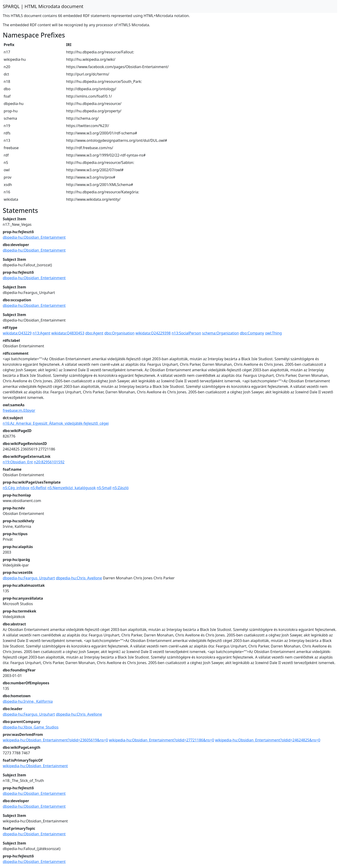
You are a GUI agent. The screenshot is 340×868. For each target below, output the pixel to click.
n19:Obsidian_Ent (18, 462)
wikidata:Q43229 (17, 333)
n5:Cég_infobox (16, 488)
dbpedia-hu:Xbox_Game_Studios (31, 727)
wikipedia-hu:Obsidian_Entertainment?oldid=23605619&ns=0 (55, 740)
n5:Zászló (120, 488)
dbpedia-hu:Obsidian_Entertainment (34, 237)
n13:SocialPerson (186, 333)
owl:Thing (273, 333)
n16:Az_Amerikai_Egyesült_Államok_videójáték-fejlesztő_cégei (56, 423)
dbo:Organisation (120, 333)
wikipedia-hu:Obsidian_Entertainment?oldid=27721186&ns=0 (162, 740)
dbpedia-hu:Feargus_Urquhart (29, 578)
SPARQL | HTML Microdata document (43, 6)
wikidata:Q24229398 (153, 333)
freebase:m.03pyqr (19, 410)
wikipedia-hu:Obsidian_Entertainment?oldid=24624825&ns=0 (268, 740)
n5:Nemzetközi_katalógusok (71, 488)
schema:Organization (220, 333)
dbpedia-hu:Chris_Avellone (79, 578)
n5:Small (104, 488)
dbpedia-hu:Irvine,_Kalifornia (28, 701)
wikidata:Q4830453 (68, 333)
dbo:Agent (94, 333)
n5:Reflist (38, 488)
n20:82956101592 (49, 462)
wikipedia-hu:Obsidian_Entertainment (35, 766)
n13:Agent (41, 333)
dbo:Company (252, 333)
